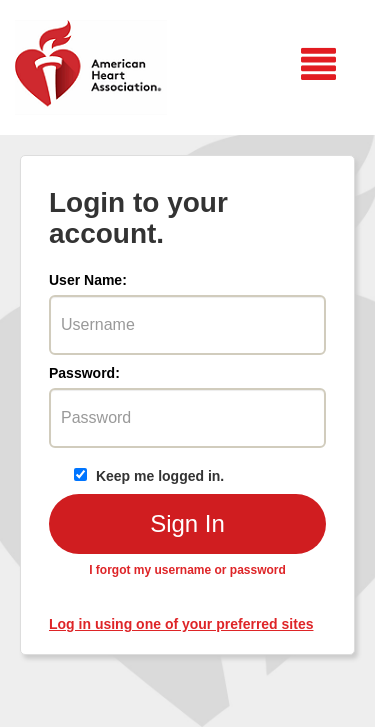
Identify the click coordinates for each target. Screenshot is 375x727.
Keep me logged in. (148, 476)
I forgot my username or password (187, 570)
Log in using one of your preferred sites (181, 624)
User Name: (88, 280)
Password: (84, 373)
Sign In (187, 523)
